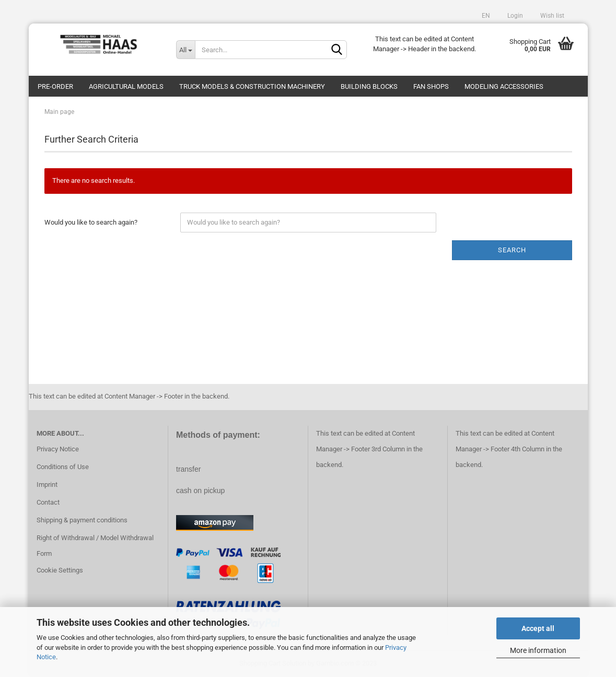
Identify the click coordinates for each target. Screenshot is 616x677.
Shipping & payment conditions (82, 520)
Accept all (538, 628)
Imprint (47, 485)
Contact (48, 502)
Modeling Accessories (504, 86)
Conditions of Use (63, 467)
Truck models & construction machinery (252, 86)
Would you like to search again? (91, 222)
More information (538, 650)
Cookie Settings (60, 570)
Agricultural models (126, 86)
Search (512, 250)
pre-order (55, 86)
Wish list (551, 16)
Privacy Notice (58, 449)
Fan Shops (431, 86)
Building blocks (369, 86)
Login (514, 16)
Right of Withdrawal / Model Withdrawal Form (95, 546)
